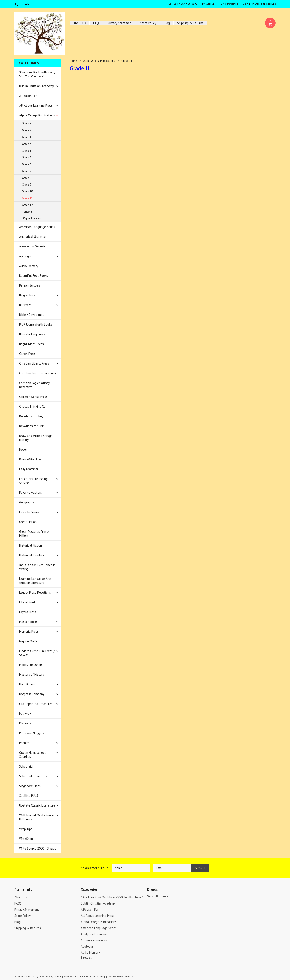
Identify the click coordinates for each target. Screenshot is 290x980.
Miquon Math (28, 641)
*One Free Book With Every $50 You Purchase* (37, 74)
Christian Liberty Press (34, 363)
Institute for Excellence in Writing (37, 567)
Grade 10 (27, 191)
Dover (23, 449)
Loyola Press (28, 612)
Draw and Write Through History (36, 438)
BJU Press (25, 305)
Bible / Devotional (31, 315)
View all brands (158, 896)
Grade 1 (27, 137)
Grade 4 (27, 144)
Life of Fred (27, 602)
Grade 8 (27, 178)
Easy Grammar (29, 469)
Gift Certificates (229, 4)
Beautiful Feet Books (33, 276)
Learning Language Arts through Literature (35, 581)
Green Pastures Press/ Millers (34, 534)
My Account (209, 4)
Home (73, 61)
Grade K (27, 124)
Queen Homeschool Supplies (32, 755)
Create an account (265, 4)
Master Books (28, 622)
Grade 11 (27, 198)
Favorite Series (29, 512)
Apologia (25, 256)
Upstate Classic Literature (37, 805)
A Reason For (28, 96)
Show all (86, 958)
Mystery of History (32, 675)
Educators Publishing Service (33, 481)
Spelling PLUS (29, 796)
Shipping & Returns (190, 23)
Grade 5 (27, 157)
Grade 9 (27, 185)
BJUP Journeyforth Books (36, 324)
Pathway (25, 714)
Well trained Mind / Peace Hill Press (37, 817)
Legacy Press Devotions (35, 592)
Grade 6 (27, 164)
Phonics (24, 743)
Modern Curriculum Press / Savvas (37, 653)
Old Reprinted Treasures (36, 704)
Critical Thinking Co (32, 406)
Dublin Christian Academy (36, 86)
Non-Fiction (27, 684)
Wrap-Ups (26, 829)
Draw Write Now (30, 459)
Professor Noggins (31, 733)
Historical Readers (32, 555)
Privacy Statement (120, 23)
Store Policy (148, 23)
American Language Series (37, 227)
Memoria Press (29, 631)
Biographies (27, 295)
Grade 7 (27, 171)
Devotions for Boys (32, 416)
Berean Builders (30, 285)
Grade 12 (27, 205)
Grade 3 (27, 151)
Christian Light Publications (38, 373)
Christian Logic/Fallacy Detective (34, 385)
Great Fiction (28, 522)
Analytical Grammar (33, 237)
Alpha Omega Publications (37, 115)
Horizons (27, 212)
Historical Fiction (30, 545)
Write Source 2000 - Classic (38, 848)
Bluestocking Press (32, 334)
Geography (26, 502)
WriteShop (26, 839)
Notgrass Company (32, 694)
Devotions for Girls (32, 426)
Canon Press (27, 354)
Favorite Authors (30, 493)
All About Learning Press (36, 106)
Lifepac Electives (32, 219)
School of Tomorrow (33, 776)
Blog (167, 23)
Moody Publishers (31, 665)
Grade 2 (27, 130)
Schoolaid (26, 766)
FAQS (97, 23)
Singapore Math (30, 786)
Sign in (247, 4)
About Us (80, 23)
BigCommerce (127, 977)
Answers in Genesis (32, 246)
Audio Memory (29, 266)
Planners (25, 723)
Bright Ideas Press (31, 344)
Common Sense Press (33, 397)
